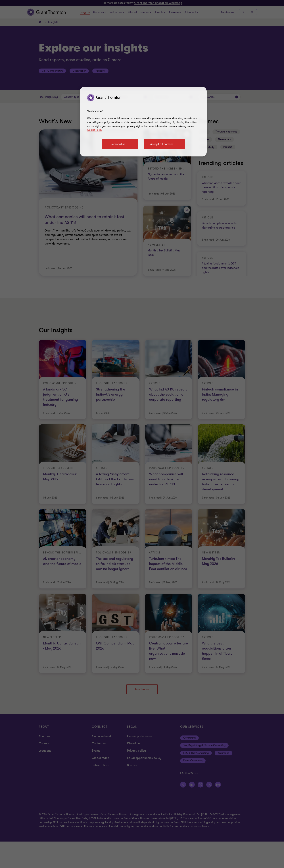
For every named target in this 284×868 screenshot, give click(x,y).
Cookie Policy (95, 130)
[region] (143, 122)
